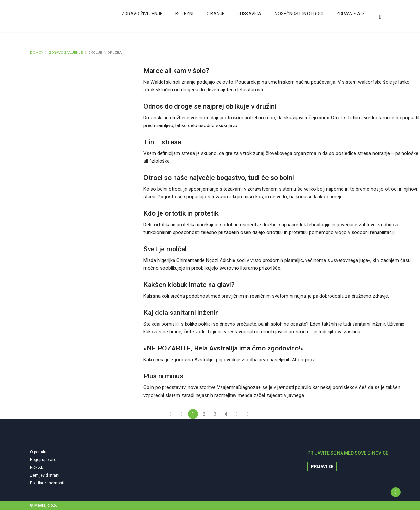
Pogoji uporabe (43, 460)
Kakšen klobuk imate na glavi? (189, 285)
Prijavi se (322, 466)
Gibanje (215, 17)
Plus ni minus (163, 376)
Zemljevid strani (45, 475)
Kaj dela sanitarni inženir (181, 313)
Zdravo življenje (142, 17)
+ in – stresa (162, 142)
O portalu (38, 452)
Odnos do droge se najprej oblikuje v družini (210, 106)
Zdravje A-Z (350, 17)
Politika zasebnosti (47, 483)
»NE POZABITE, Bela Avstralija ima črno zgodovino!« (224, 348)
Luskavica (249, 17)
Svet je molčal (165, 249)
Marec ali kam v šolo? (176, 71)
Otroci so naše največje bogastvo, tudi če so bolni (219, 178)
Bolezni (184, 17)
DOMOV (37, 53)
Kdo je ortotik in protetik (181, 213)
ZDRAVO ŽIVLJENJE (66, 53)
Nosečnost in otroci (298, 17)
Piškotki (37, 468)
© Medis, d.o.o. (44, 505)
